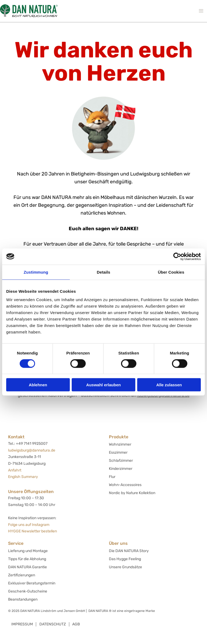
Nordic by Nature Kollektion (132, 493)
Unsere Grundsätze (125, 567)
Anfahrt (15, 470)
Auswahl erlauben (103, 385)
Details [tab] (103, 272)
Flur (112, 477)
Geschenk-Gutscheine (28, 591)
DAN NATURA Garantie (27, 567)
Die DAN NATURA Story (129, 551)
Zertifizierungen (22, 575)
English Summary (23, 477)
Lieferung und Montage (28, 551)
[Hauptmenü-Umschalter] (201, 11)
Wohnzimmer (120, 444)
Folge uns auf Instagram (29, 525)
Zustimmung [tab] (36, 272)
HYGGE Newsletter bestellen (32, 531)
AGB (78, 624)
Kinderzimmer (121, 469)
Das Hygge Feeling (125, 559)
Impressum (22, 624)
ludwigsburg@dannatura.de (32, 450)
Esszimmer (118, 452)
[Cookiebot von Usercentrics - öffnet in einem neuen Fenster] (177, 256)
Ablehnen (38, 385)
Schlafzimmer (121, 461)
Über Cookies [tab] (171, 272)
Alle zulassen (169, 385)
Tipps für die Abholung (27, 559)
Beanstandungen (23, 599)
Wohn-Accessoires (125, 485)
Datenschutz (54, 624)
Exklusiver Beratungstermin (32, 583)
